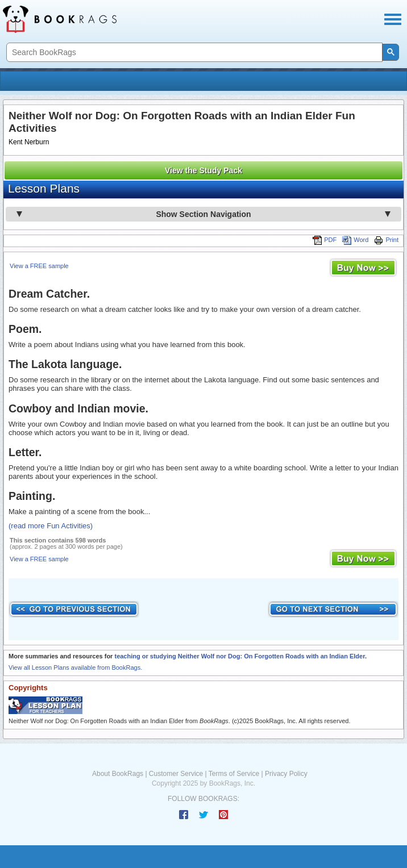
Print (386, 240)
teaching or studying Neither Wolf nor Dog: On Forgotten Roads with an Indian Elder (239, 656)
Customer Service (176, 774)
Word (355, 240)
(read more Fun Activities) (51, 526)
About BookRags (118, 774)
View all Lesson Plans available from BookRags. (75, 667)
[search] (193, 53)
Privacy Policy (286, 774)
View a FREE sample (39, 266)
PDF (325, 240)
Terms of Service (234, 774)
